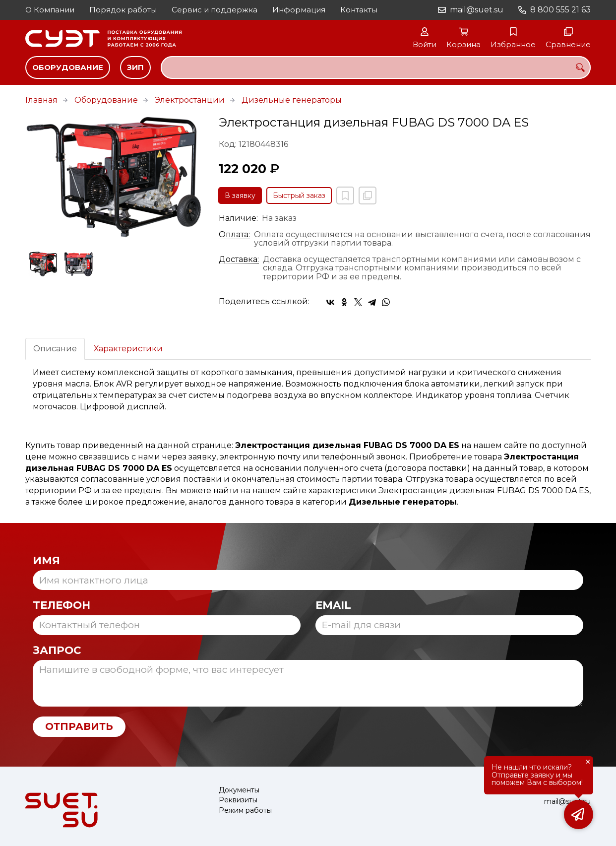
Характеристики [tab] (128, 349)
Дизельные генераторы (292, 100)
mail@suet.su (477, 10)
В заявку (240, 195)
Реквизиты (238, 800)
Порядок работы (123, 10)
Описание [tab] (55, 349)
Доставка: (239, 260)
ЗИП (135, 67)
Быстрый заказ (299, 195)
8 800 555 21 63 (560, 10)
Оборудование (68, 67)
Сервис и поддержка (215, 10)
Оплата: (234, 235)
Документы (239, 790)
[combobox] (376, 67)
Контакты (359, 10)
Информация (299, 10)
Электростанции (190, 100)
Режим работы (245, 811)
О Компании (50, 10)
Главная (41, 100)
